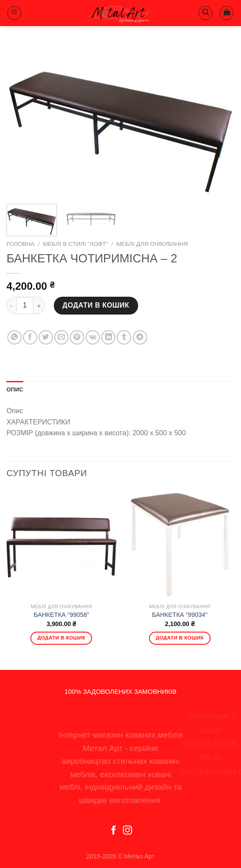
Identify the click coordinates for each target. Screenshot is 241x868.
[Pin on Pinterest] (77, 337)
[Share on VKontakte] (93, 337)
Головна (20, 244)
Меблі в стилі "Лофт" (76, 244)
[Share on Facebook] (30, 337)
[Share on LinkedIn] (108, 337)
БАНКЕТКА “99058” (61, 615)
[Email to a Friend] (61, 337)
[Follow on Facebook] (114, 831)
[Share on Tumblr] (124, 337)
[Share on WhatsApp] (15, 337)
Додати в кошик (96, 305)
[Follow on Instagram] (127, 831)
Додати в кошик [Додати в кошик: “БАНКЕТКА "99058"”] (61, 638)
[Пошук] (205, 13)
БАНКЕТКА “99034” (180, 615)
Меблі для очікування (152, 244)
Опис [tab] (15, 389)
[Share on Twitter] (46, 337)
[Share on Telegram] (140, 337)
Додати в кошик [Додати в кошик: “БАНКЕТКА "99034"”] (180, 638)
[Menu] (14, 13)
